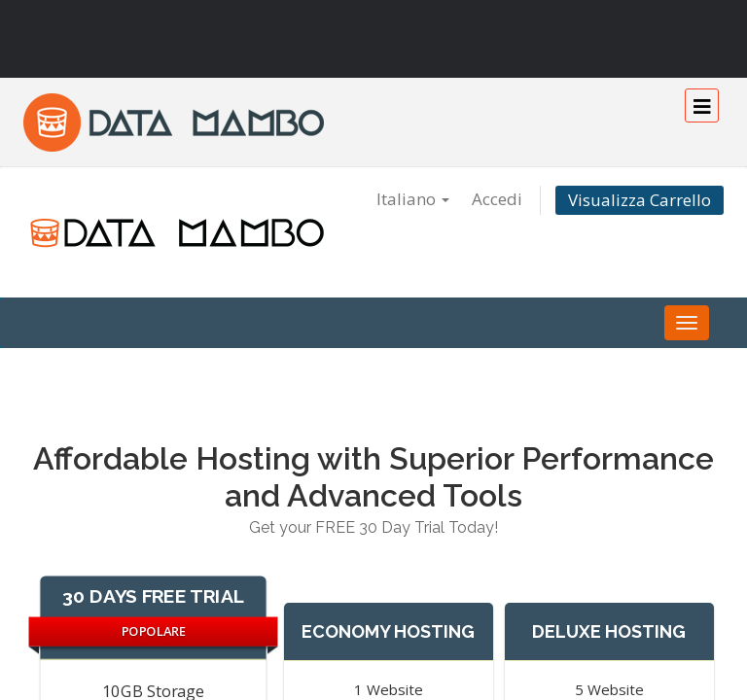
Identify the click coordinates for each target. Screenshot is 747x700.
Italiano (413, 199)
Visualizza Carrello (640, 200)
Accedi (497, 199)
